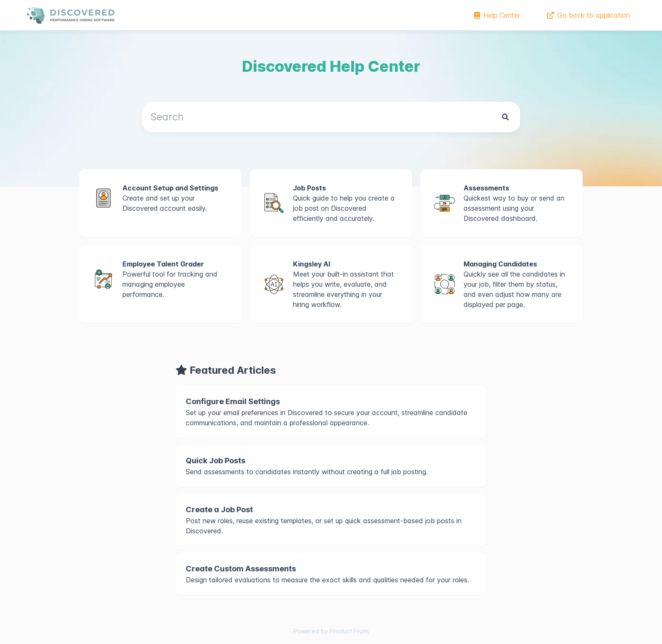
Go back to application (589, 15)
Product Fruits (349, 631)
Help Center (497, 15)
